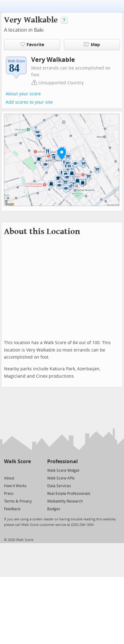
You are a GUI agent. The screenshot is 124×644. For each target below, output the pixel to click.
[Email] (27, 470)
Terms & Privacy (18, 501)
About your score (23, 94)
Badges (54, 509)
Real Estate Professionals (69, 494)
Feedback (12, 509)
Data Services (59, 486)
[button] (62, 153)
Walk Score (17, 461)
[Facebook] (17, 470)
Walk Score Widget (63, 471)
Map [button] (92, 45)
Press (9, 494)
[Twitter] (8, 470)
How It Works (15, 486)
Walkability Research (65, 501)
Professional (62, 461)
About (9, 478)
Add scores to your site (29, 102)
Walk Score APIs (61, 478)
